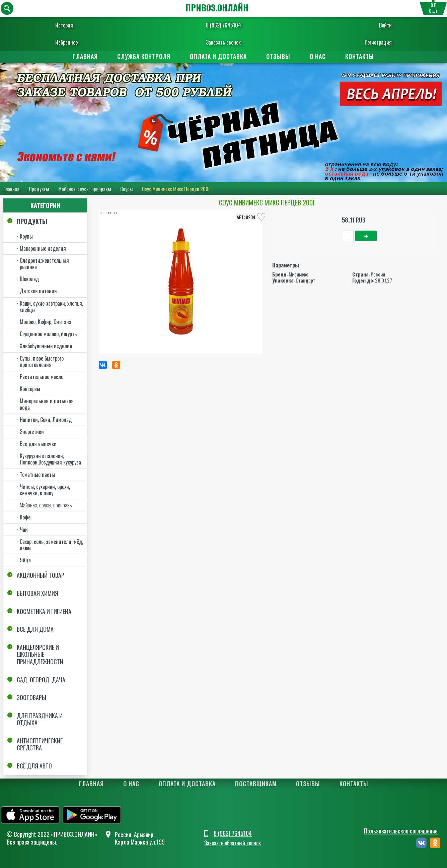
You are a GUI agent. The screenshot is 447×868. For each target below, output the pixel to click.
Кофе (25, 517)
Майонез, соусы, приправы (85, 189)
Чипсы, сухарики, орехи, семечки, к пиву (45, 490)
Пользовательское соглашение (401, 831)
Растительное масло (42, 377)
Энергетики (32, 432)
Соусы (126, 189)
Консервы (30, 389)
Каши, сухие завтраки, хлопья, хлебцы (51, 306)
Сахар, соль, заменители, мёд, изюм (51, 545)
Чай (24, 530)
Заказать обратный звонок (233, 843)
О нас (318, 56)
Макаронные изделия (43, 248)
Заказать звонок (223, 42)
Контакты (360, 56)
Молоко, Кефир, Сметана (46, 322)
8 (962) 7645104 (223, 25)
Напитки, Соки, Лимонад (46, 420)
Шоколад (29, 279)
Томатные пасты (37, 475)
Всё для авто (34, 766)
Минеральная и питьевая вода (47, 404)
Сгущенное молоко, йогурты (49, 334)
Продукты (39, 189)
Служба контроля (144, 56)
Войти (381, 25)
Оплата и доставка (218, 56)
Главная (85, 56)
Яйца (25, 560)
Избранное (71, 42)
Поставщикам (256, 784)
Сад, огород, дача (41, 680)
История (69, 25)
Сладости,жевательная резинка (44, 264)
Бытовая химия (38, 593)
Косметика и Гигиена (44, 611)
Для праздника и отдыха (40, 719)
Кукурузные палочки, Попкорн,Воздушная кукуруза (50, 459)
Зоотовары (31, 697)
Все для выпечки (38, 444)
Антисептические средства (40, 744)
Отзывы (278, 56)
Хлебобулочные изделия (46, 346)
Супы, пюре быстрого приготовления (42, 361)
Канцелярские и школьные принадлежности (40, 654)
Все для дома (35, 629)
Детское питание (38, 291)
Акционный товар (41, 575)
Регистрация (374, 42)
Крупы (26, 236)
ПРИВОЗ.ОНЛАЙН (217, 8)
